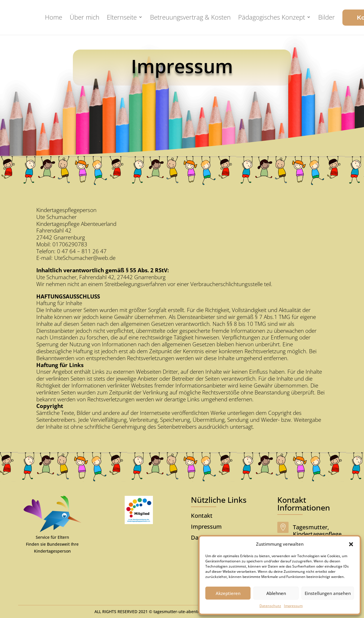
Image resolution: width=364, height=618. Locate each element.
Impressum (293, 606)
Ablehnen (276, 593)
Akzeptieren (228, 593)
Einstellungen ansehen (328, 593)
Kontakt (202, 516)
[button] (351, 544)
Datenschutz (270, 606)
